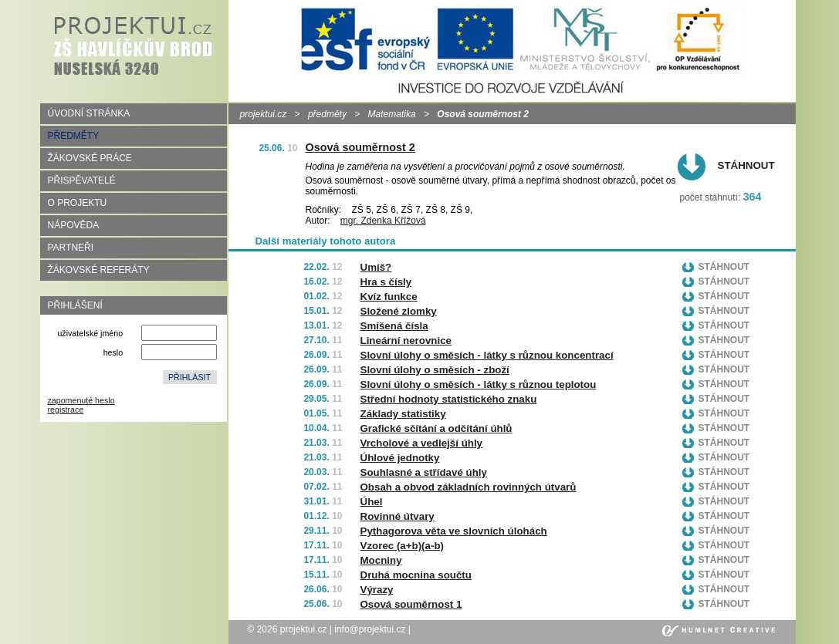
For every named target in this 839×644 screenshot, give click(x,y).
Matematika (392, 114)
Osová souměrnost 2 (360, 147)
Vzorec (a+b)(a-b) (403, 546)
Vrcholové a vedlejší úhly (422, 443)
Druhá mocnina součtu (416, 575)
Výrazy (377, 590)
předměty (327, 114)
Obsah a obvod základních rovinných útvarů (469, 487)
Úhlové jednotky (400, 458)
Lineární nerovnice (406, 341)
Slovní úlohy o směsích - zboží (435, 370)
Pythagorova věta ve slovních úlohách (454, 531)
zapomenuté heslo (81, 400)
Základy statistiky (403, 414)
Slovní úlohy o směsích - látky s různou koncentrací (487, 355)
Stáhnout (746, 165)
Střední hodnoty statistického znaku (449, 399)
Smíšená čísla (394, 326)
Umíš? (376, 267)
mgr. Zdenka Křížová (383, 221)
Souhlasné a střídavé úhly (424, 472)
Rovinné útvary (398, 516)
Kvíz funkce (389, 297)
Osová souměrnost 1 (411, 604)
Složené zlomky (399, 311)
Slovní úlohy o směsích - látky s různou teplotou (479, 384)
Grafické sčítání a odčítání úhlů (436, 428)
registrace (66, 410)
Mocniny (381, 560)
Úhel (372, 502)
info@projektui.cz (370, 629)
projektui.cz (264, 114)
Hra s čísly (386, 282)
